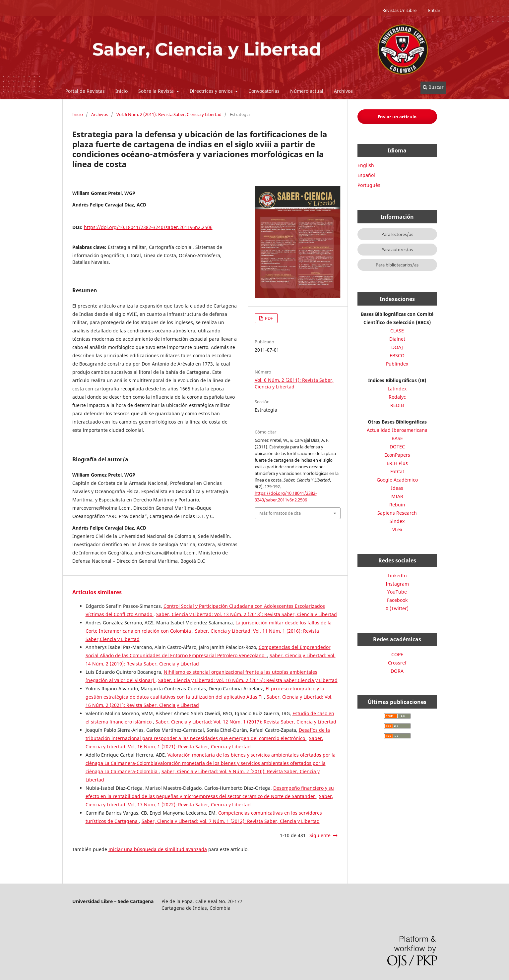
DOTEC (397, 447)
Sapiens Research (397, 513)
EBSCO (397, 355)
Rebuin (397, 505)
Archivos (343, 91)
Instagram (397, 584)
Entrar (434, 10)
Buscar (433, 87)
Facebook (397, 600)
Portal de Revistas (85, 91)
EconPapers (397, 455)
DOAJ (397, 347)
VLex (397, 529)
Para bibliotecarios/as (397, 265)
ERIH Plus (397, 463)
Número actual (307, 91)
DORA (397, 671)
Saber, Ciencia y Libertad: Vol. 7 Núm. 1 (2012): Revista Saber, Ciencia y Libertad (231, 821)
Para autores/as (397, 250)
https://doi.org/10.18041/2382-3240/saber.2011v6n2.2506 (148, 227)
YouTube (397, 592)
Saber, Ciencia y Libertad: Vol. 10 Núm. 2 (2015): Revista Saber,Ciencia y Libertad (248, 680)
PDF (268, 318)
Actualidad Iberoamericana (397, 430)
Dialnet (397, 339)
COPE (397, 654)
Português (369, 185)
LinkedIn (397, 576)
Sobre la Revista (157, 91)
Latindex (397, 389)
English (366, 165)
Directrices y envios (212, 91)
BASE (397, 438)
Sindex (397, 521)
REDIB (397, 405)
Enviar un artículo (397, 117)
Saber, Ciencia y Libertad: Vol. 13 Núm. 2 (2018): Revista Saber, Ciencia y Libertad (247, 614)
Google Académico (397, 480)
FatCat (397, 471)
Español (366, 175)
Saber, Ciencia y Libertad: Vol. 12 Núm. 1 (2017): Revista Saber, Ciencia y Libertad (246, 722)
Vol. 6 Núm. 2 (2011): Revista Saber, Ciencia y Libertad (169, 114)
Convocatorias (264, 91)
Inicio (122, 91)
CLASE (397, 331)
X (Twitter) (397, 608)
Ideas (397, 488)
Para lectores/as (397, 234)
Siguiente (320, 835)
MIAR (397, 496)
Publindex (397, 364)
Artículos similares (97, 592)
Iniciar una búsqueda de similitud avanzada (158, 849)
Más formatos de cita (280, 513)
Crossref (397, 663)
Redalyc (397, 397)
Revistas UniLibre (399, 10)
